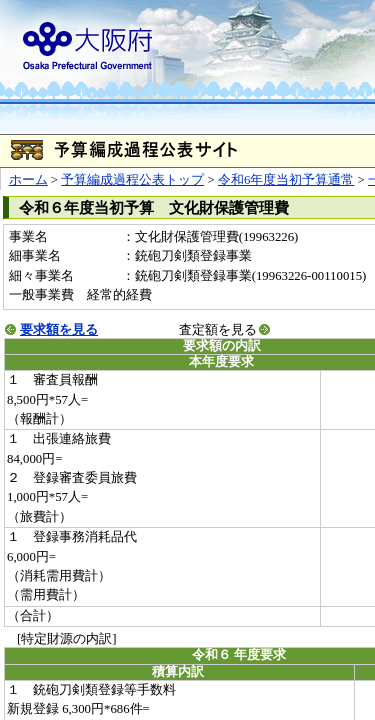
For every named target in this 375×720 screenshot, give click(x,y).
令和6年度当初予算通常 (286, 180)
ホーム (28, 180)
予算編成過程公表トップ (132, 180)
